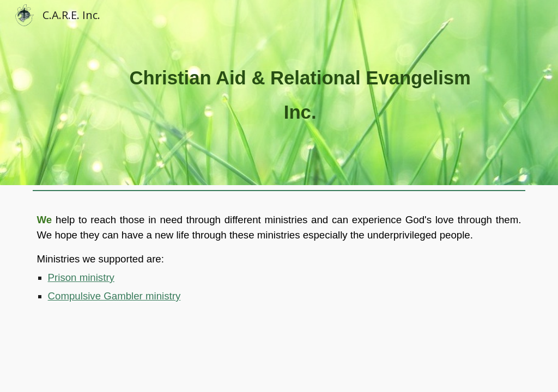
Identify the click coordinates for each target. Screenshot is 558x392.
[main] (300, 92)
